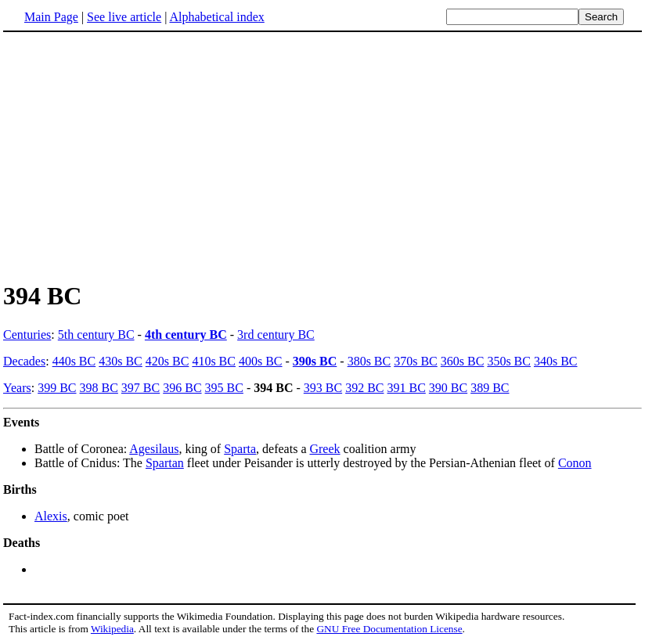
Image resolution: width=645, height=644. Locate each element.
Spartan (165, 463)
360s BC (463, 361)
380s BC (369, 361)
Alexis (51, 516)
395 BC (224, 388)
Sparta (240, 449)
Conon (575, 463)
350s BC (509, 361)
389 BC (490, 388)
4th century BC (186, 335)
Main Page (51, 17)
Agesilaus (154, 449)
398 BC (99, 388)
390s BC (315, 361)
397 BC (141, 388)
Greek (324, 449)
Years (17, 388)
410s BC (214, 361)
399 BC (57, 388)
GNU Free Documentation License (389, 629)
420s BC (168, 361)
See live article (124, 17)
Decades (24, 361)
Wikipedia (112, 629)
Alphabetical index (216, 17)
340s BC (556, 361)
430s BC (121, 361)
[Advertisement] (322, 156)
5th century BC (96, 335)
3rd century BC (276, 335)
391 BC (406, 388)
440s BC (74, 361)
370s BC (416, 361)
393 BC (323, 388)
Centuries (27, 335)
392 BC (364, 388)
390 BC (448, 388)
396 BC (182, 388)
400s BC (261, 361)
